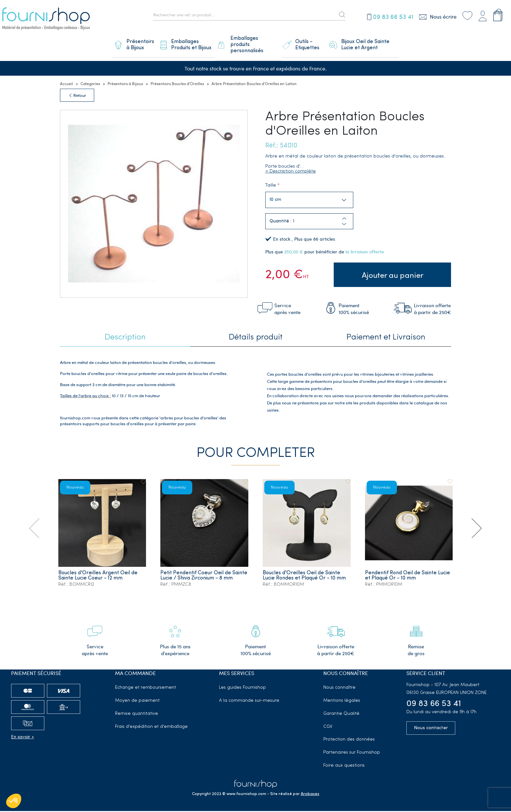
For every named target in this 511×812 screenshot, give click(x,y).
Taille (271, 188)
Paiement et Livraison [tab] (386, 339)
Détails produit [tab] (256, 339)
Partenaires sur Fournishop (352, 754)
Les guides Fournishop (242, 689)
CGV (328, 728)
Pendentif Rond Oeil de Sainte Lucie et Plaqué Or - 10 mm (408, 577)
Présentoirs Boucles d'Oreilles (177, 86)
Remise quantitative (137, 715)
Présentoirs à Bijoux (125, 86)
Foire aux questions (344, 767)
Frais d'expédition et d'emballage (151, 728)
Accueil (66, 86)
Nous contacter (431, 729)
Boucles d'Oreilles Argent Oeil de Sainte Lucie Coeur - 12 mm (98, 577)
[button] (344, 227)
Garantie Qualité (341, 715)
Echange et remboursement (146, 689)
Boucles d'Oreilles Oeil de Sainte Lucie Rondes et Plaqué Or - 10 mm (305, 577)
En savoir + (22, 738)
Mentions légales (342, 702)
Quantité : (280, 225)
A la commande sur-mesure (249, 702)
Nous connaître (339, 689)
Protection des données (349, 741)
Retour (77, 98)
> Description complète (291, 174)
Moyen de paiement (137, 702)
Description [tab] (125, 339)
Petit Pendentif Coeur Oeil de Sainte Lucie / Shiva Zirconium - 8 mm (200, 579)
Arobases (310, 795)
